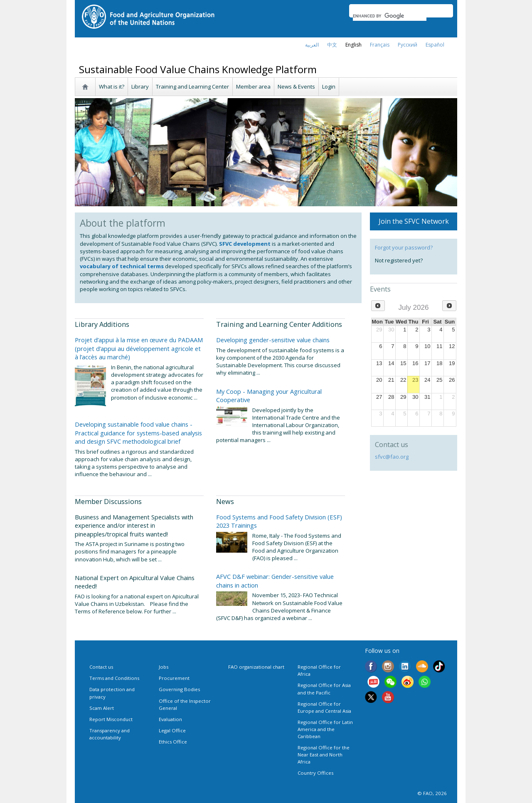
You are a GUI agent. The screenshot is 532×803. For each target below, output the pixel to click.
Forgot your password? (404, 247)
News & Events (296, 86)
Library (140, 86)
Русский (408, 45)
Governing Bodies (179, 689)
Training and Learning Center (192, 86)
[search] (390, 16)
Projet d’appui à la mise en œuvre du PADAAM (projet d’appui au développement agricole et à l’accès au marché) (139, 348)
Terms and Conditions (114, 678)
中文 (332, 45)
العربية (312, 45)
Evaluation (170, 719)
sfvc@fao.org (392, 457)
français (380, 45)
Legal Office (172, 730)
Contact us (101, 667)
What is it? (112, 86)
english (353, 45)
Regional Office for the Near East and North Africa (324, 755)
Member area (253, 86)
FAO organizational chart (256, 667)
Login (329, 86)
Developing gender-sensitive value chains (273, 340)
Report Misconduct (111, 719)
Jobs (164, 667)
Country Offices (315, 773)
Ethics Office (173, 742)
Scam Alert (102, 708)
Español (435, 45)
